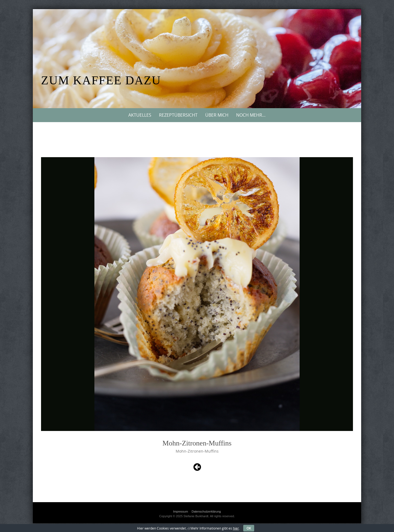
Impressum (181, 511)
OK (249, 528)
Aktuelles (140, 115)
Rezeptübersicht (178, 115)
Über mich (217, 115)
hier (236, 528)
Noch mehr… (251, 115)
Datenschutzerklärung (206, 511)
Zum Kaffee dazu (101, 80)
